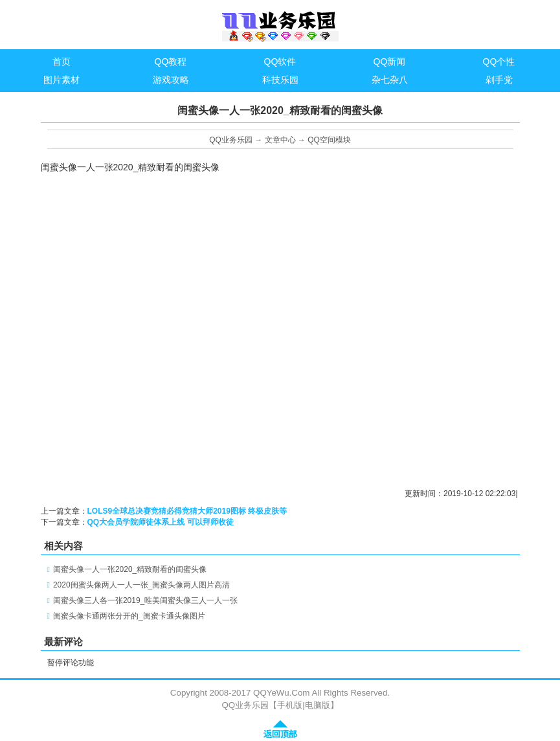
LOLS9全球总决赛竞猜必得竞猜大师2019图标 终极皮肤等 (187, 511)
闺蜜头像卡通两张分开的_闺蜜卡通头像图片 (129, 616)
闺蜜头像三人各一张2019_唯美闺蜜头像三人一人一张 (145, 600)
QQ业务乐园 (231, 140)
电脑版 (318, 705)
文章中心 (280, 140)
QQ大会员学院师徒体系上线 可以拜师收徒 (161, 522)
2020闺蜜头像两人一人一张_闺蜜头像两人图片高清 (141, 585)
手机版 (290, 705)
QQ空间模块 (329, 140)
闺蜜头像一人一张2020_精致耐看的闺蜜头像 (130, 569)
